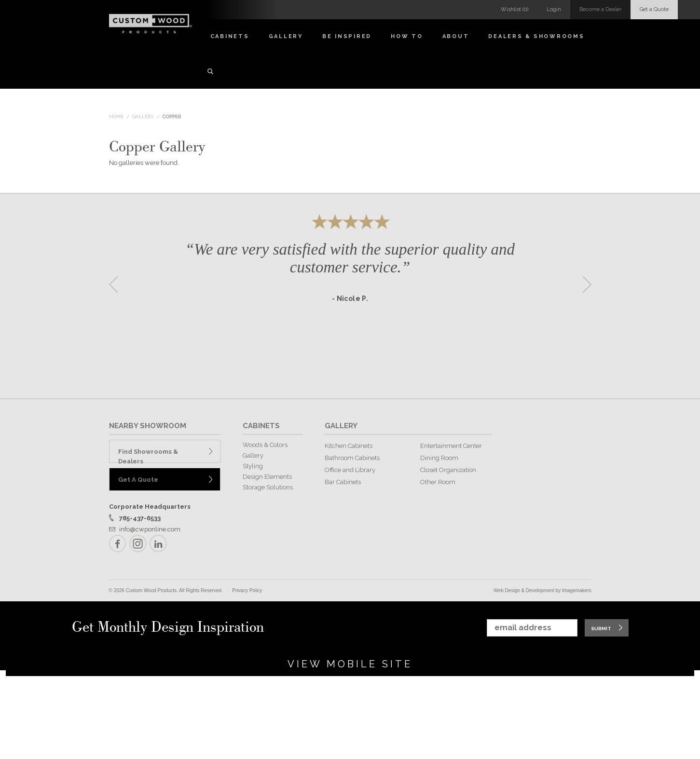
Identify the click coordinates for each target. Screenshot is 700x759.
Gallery (286, 36)
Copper (172, 116)
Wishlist (515, 9)
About (456, 36)
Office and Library (350, 470)
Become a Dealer (600, 9)
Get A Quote (138, 480)
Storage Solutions (268, 487)
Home (116, 116)
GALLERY (341, 426)
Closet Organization (448, 470)
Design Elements (267, 477)
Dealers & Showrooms (536, 36)
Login (554, 9)
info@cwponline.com (150, 529)
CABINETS (261, 426)
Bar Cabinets (343, 482)
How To (407, 36)
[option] (350, 281)
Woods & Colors (265, 445)
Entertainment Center (451, 446)
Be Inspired (347, 36)
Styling (253, 466)
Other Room (438, 482)
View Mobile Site (350, 664)
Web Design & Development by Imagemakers (542, 590)
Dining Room (439, 458)
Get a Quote (654, 9)
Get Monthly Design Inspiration (168, 628)
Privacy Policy (247, 590)
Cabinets (230, 36)
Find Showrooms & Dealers (148, 455)
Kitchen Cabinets (349, 446)
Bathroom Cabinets (352, 458)
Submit (601, 629)
